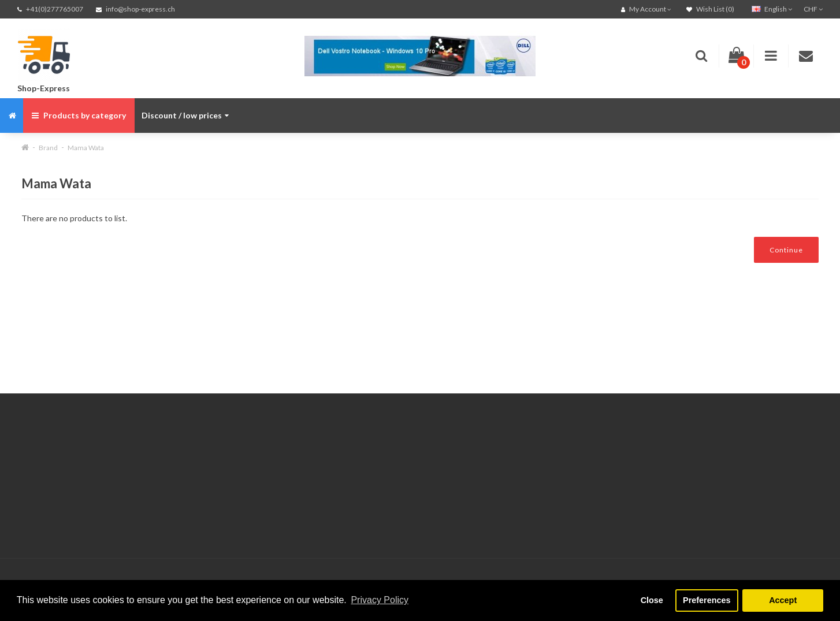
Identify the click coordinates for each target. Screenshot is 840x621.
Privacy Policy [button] (380, 600)
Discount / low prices (185, 115)
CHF (813, 9)
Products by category (79, 115)
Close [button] (652, 600)
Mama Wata (86, 148)
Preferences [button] (707, 600)
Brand (48, 148)
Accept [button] (783, 600)
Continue (786, 250)
